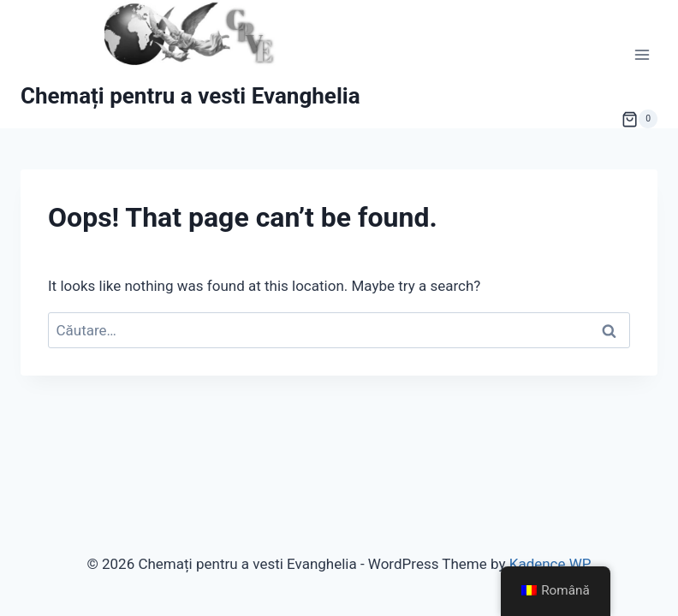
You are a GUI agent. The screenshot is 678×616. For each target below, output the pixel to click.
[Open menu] (642, 55)
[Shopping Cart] (639, 119)
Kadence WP (550, 564)
